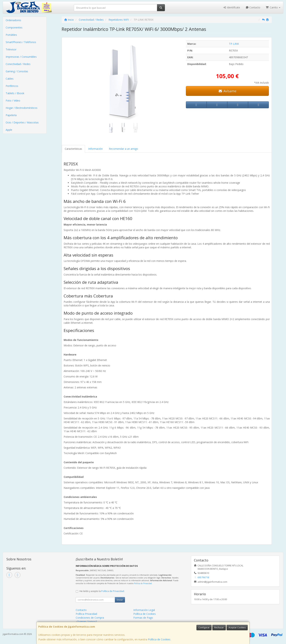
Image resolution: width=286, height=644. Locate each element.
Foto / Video (13, 101)
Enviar (120, 600)
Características (73, 149)
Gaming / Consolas (17, 71)
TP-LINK (234, 44)
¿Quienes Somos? (86, 621)
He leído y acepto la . (102, 591)
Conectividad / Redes (18, 64)
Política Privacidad (86, 614)
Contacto (253, 7)
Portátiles (11, 35)
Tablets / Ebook (15, 93)
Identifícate (231, 7)
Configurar (204, 627)
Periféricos (12, 86)
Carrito (273, 7)
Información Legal (144, 610)
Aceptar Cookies (237, 627)
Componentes (14, 27)
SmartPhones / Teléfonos (21, 42)
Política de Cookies (159, 639)
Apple (9, 130)
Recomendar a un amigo (123, 149)
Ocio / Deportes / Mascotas (22, 122)
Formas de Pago (143, 618)
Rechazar (219, 627)
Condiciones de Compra (90, 618)
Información (95, 149)
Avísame (227, 91)
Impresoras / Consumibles (21, 57)
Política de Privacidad (143, 583)
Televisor (11, 49)
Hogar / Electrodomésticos (22, 108)
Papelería (11, 115)
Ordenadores (13, 20)
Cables (10, 79)
